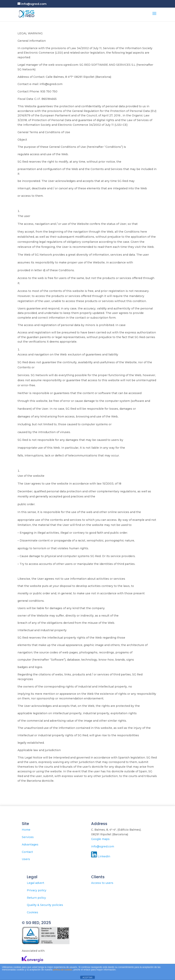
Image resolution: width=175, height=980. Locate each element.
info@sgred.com (103, 846)
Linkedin (105, 856)
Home (26, 830)
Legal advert (36, 883)
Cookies (33, 912)
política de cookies (63, 970)
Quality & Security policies (45, 905)
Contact (27, 852)
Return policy (36, 898)
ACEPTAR (87, 977)
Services (28, 837)
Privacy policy (37, 890)
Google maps (100, 839)
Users (26, 859)
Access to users (102, 883)
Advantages (30, 844)
